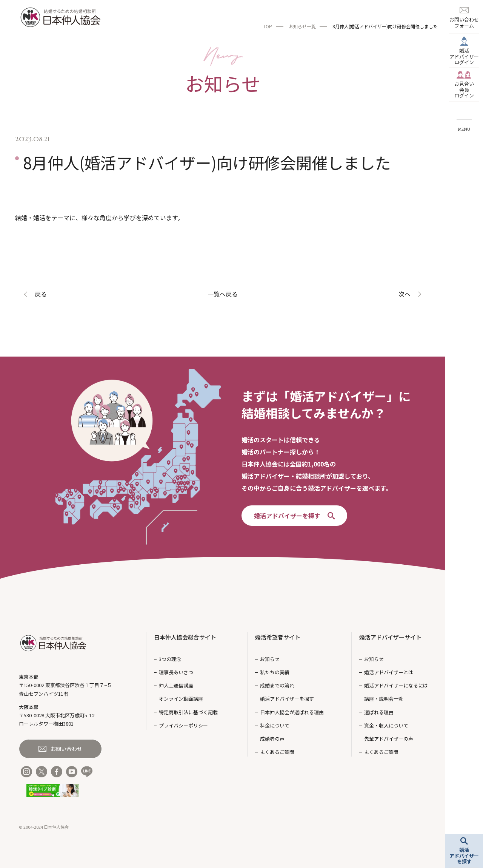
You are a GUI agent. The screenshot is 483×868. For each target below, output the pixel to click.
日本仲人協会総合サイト (185, 637)
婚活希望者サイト (278, 637)
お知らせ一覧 (302, 26)
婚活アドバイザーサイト (390, 637)
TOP (268, 26)
